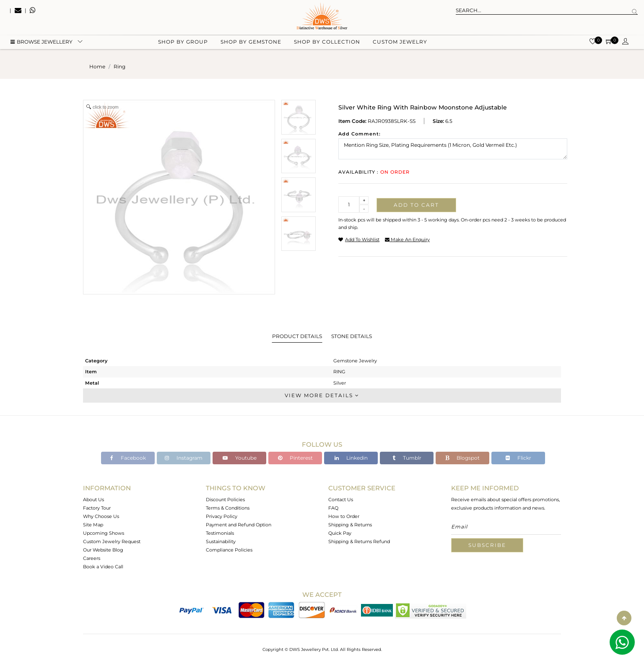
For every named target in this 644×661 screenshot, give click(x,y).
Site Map (93, 525)
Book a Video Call (103, 567)
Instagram (184, 458)
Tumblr (407, 458)
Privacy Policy (222, 516)
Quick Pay (340, 533)
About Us (93, 500)
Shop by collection (327, 42)
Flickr (518, 458)
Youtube (240, 458)
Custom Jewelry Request (112, 541)
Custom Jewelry (400, 42)
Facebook (128, 458)
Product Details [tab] (297, 336)
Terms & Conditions (228, 508)
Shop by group (183, 42)
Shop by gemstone (251, 42)
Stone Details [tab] (352, 336)
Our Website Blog (103, 550)
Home (97, 66)
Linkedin (351, 458)
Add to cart (416, 205)
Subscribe (487, 545)
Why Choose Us (101, 516)
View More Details (322, 395)
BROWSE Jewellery (42, 42)
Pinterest (295, 458)
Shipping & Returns (350, 525)
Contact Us (341, 500)
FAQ (333, 508)
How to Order (344, 516)
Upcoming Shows (104, 533)
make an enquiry (407, 239)
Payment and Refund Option (239, 525)
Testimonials (220, 533)
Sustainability (221, 541)
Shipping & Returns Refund (359, 541)
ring (119, 66)
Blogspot (462, 458)
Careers (92, 558)
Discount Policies (225, 500)
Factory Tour (97, 508)
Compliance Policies (229, 550)
